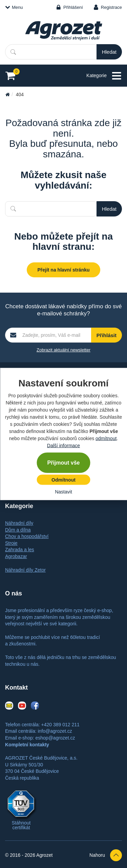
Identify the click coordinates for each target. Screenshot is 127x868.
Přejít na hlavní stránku (63, 270)
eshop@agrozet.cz (55, 738)
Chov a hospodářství (27, 536)
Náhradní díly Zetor (25, 570)
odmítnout (106, 438)
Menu (14, 7)
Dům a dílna (18, 530)
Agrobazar (16, 556)
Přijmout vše (63, 463)
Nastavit (63, 492)
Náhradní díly (19, 523)
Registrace (111, 7)
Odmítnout (63, 480)
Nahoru (106, 855)
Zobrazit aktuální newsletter (63, 350)
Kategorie (104, 76)
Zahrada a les (20, 550)
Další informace (63, 446)
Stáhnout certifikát (21, 825)
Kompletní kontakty (27, 745)
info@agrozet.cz (55, 731)
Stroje (11, 543)
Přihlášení (73, 7)
